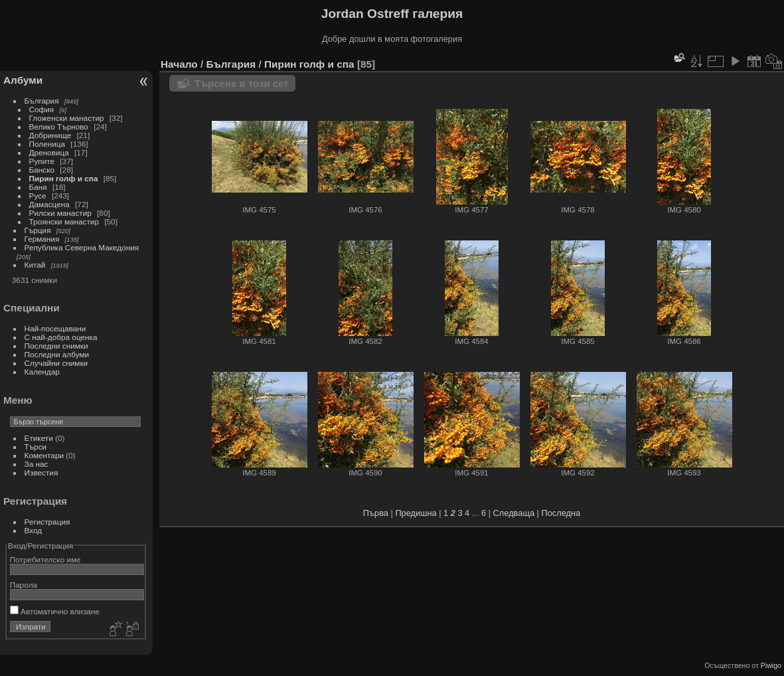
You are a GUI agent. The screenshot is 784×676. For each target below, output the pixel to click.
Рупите (42, 161)
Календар (42, 372)
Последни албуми (57, 354)
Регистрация (47, 522)
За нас (37, 464)
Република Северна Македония (82, 247)
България (42, 101)
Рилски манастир (60, 213)
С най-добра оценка (61, 337)
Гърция (38, 230)
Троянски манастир (64, 221)
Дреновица (49, 152)
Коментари (44, 455)
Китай (35, 265)
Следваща (514, 513)
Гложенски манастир (67, 118)
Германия (42, 239)
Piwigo (771, 665)
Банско (42, 170)
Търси (36, 447)
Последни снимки (56, 346)
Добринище (50, 135)
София (42, 109)
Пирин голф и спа (64, 178)
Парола (24, 585)
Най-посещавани (55, 328)
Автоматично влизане (55, 611)
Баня (38, 187)
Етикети (39, 438)
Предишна (416, 513)
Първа (376, 513)
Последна (561, 513)
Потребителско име (45, 559)
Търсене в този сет (242, 83)
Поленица (47, 144)
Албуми (23, 80)
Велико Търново (59, 127)
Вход (34, 530)
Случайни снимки (56, 363)
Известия (41, 472)
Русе (38, 196)
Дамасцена (49, 204)
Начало (179, 64)
